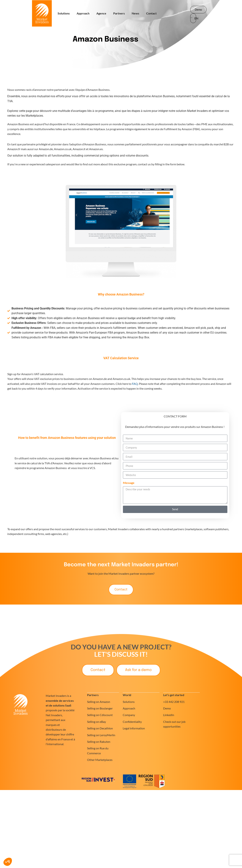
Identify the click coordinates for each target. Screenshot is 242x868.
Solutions (64, 13)
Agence (101, 13)
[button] (8, 862)
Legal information (134, 728)
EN (196, 18)
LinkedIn (169, 715)
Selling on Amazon (99, 702)
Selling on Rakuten (99, 742)
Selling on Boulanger (100, 708)
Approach (83, 13)
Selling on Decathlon (100, 728)
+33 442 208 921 (174, 702)
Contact (151, 13)
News (135, 13)
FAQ (135, 384)
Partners (119, 13)
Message (129, 483)
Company (129, 715)
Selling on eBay (96, 722)
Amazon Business (105, 40)
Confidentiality (132, 722)
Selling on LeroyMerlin (101, 735)
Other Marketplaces (100, 760)
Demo (167, 708)
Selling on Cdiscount (100, 715)
